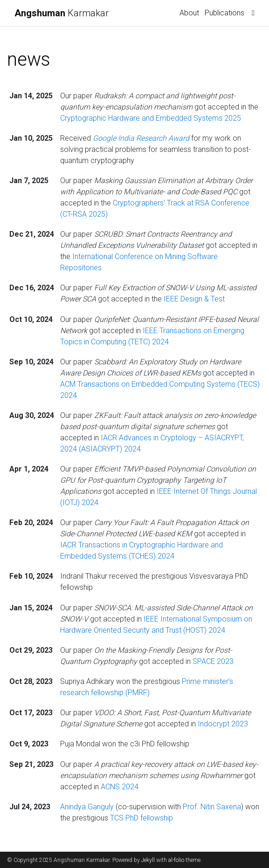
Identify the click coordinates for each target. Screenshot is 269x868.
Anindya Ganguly (88, 807)
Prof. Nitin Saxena (212, 807)
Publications (224, 13)
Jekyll (148, 860)
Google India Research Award (142, 138)
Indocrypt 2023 (223, 724)
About (189, 13)
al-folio (176, 860)
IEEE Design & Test (194, 299)
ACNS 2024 (120, 787)
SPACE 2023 (213, 661)
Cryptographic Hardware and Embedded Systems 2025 (151, 118)
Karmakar (62, 13)
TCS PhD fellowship (141, 818)
